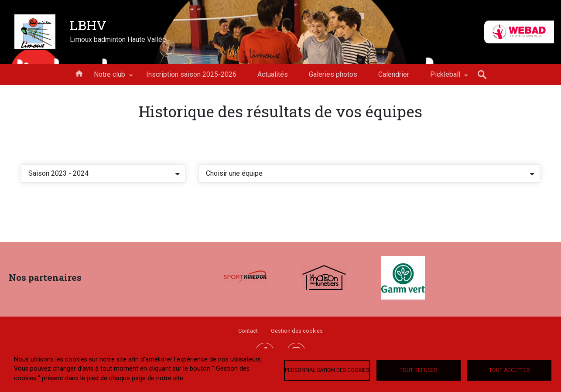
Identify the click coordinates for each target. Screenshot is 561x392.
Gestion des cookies (297, 331)
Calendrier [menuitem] (394, 74)
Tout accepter (510, 370)
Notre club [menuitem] (109, 78)
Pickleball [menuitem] (445, 78)
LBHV (88, 25)
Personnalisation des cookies (327, 370)
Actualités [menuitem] (273, 74)
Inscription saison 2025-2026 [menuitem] (191, 74)
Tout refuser (418, 370)
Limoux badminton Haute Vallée (118, 39)
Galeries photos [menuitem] (333, 74)
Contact (248, 331)
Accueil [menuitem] (79, 73)
